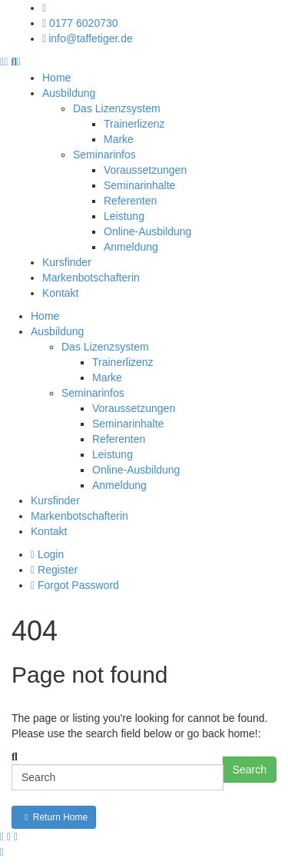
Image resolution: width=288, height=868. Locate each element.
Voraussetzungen (145, 170)
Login (47, 554)
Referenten (130, 201)
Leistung (124, 216)
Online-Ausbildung (147, 231)
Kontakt (60, 293)
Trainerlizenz (134, 124)
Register (54, 570)
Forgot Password (75, 585)
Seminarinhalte (139, 185)
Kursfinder (67, 262)
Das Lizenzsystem (117, 108)
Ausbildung (69, 93)
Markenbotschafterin (91, 278)
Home (56, 78)
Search (250, 770)
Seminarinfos (104, 155)
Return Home (54, 817)
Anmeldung (131, 247)
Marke (119, 139)
